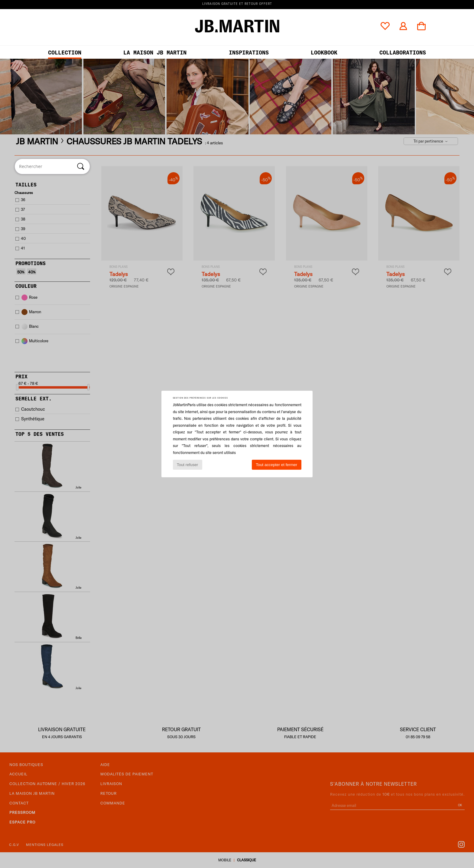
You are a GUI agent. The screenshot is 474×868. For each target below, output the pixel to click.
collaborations (403, 53)
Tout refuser (187, 465)
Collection (65, 53)
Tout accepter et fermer (276, 465)
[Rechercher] (81, 166)
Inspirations (249, 53)
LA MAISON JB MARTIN (155, 53)
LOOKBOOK (324, 53)
